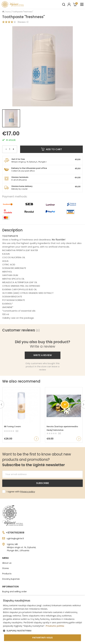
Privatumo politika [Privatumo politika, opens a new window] (55, 626)
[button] (42, 631)
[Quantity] (10, 149)
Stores (6, 568)
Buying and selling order (15, 592)
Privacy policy (28, 492)
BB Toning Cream (12, 426)
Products (7, 574)
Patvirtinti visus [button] (42, 638)
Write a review (43, 355)
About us (7, 563)
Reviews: (22, 22)
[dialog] (42, 620)
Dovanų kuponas (11, 579)
